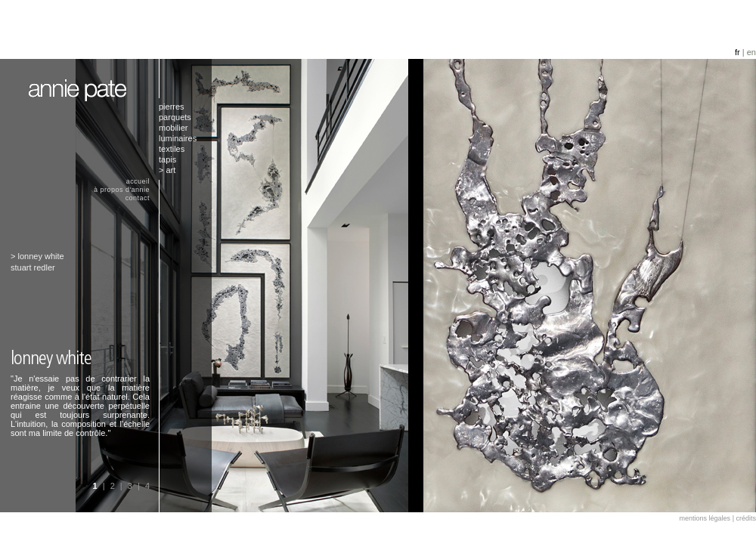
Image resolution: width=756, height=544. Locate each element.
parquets (175, 117)
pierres (172, 107)
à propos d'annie (122, 190)
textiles (172, 149)
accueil (138, 181)
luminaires (178, 138)
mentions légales (705, 518)
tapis (167, 159)
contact (138, 198)
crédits (746, 518)
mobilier (174, 128)
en (751, 52)
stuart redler (33, 267)
